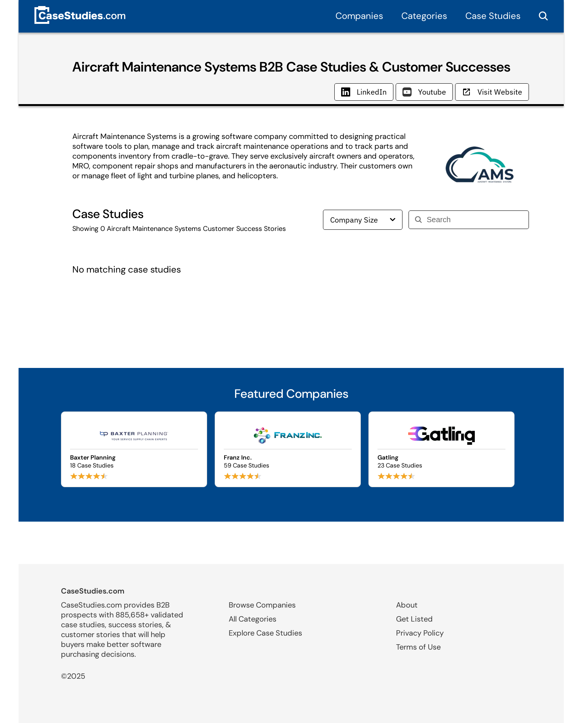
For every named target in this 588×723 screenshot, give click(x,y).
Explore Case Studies (265, 633)
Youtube (424, 92)
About (407, 605)
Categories (424, 16)
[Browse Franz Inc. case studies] (288, 449)
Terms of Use (418, 647)
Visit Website (492, 92)
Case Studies (493, 16)
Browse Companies (262, 605)
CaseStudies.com (93, 591)
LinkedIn (364, 92)
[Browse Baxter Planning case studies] (134, 449)
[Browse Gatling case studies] (441, 449)
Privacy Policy (420, 633)
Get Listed (414, 619)
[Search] (475, 220)
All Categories (253, 619)
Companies (359, 16)
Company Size (363, 220)
